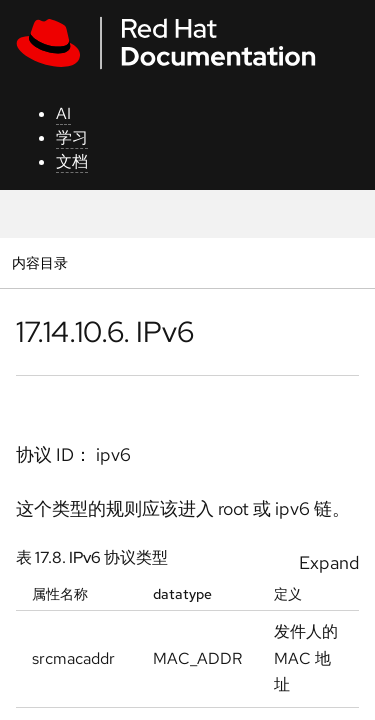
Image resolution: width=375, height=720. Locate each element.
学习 (72, 137)
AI (63, 113)
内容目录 (39, 262)
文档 (72, 161)
